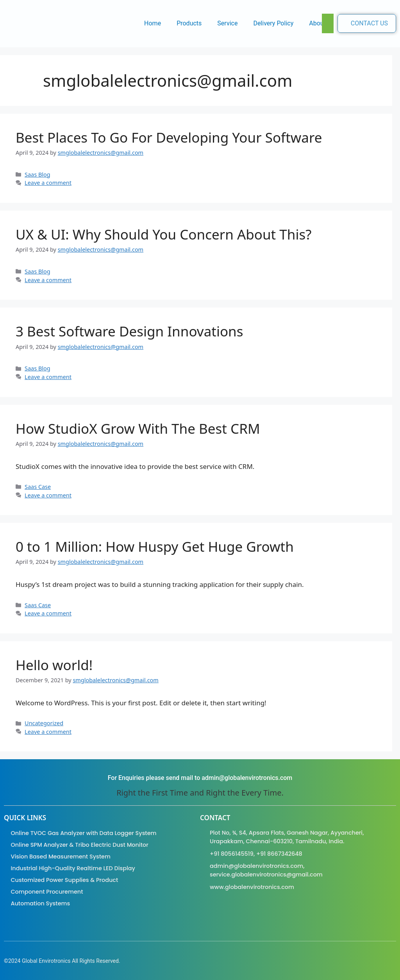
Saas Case (38, 487)
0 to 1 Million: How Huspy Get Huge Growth (155, 546)
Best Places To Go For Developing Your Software (169, 137)
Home (153, 23)
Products (189, 23)
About (317, 23)
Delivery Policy (273, 23)
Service (227, 23)
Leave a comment (48, 183)
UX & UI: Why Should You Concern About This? (163, 234)
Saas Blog (37, 174)
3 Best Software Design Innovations (129, 331)
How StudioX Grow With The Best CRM (138, 428)
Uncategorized (44, 723)
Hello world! (54, 665)
